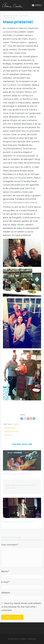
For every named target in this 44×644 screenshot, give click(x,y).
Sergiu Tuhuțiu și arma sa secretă (18, 522)
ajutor (16, 424)
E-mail (5, 582)
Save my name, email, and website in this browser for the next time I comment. (21, 607)
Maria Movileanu (11, 431)
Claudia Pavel (10, 428)
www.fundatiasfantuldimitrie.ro (20, 203)
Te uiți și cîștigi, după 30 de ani (17, 474)
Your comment (10, 545)
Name (5, 571)
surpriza (8, 435)
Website (6, 593)
